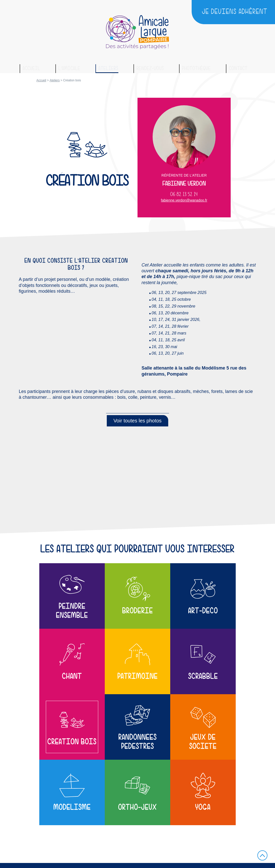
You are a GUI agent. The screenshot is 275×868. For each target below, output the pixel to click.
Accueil (31, 69)
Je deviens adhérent (235, 12)
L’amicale (69, 69)
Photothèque (196, 69)
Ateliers (108, 69)
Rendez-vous (150, 69)
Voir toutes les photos (137, 421)
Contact (238, 69)
